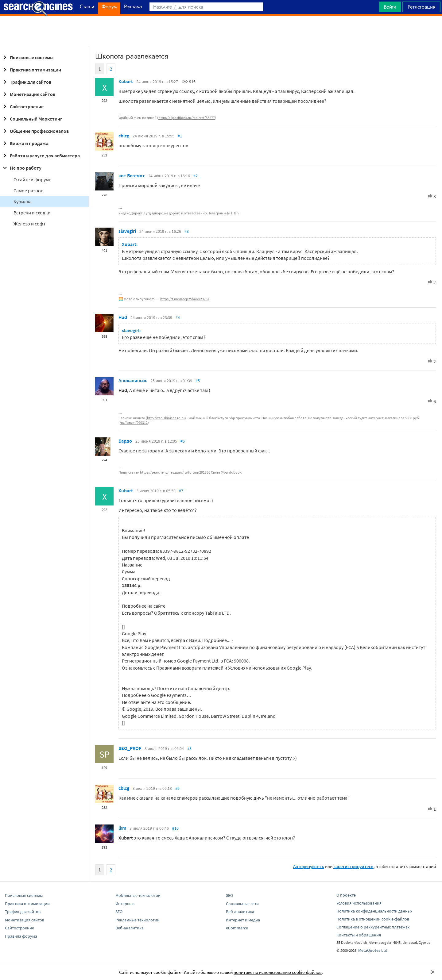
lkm (122, 828)
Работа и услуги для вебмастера (41, 156)
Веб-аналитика (130, 928)
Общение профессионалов (35, 131)
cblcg (124, 136)
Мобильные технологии (138, 895)
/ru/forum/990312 (134, 423)
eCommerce (237, 928)
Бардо (125, 441)
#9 (177, 788)
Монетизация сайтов (28, 94)
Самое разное (28, 190)
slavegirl (127, 231)
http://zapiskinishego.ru (166, 418)
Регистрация (421, 7)
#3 (187, 231)
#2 (196, 176)
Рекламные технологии (138, 920)
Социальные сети (242, 904)
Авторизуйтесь (309, 866)
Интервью (125, 904)
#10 (175, 828)
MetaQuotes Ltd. (373, 950)
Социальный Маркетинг (32, 119)
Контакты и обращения (359, 935)
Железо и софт (29, 224)
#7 (181, 491)
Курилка (23, 202)
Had (123, 317)
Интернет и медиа (243, 920)
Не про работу (21, 168)
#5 (198, 381)
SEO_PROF (130, 748)
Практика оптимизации (31, 70)
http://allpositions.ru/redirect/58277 (187, 118)
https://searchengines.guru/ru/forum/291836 (175, 472)
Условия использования (359, 903)
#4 (178, 317)
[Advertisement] (221, 31)
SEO (119, 912)
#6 (183, 441)
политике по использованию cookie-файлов (278, 972)
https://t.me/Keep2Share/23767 (185, 299)
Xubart (126, 81)
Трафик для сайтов (26, 82)
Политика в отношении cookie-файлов (373, 919)
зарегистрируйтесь (353, 866)
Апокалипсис (133, 380)
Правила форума (21, 936)
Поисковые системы (27, 57)
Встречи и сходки (32, 213)
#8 (189, 748)
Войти (390, 7)
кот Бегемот (132, 175)
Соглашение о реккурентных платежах (373, 927)
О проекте (346, 895)
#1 (180, 136)
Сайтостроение (22, 106)
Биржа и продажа (25, 143)
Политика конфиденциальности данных (374, 911)
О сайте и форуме (32, 179)
